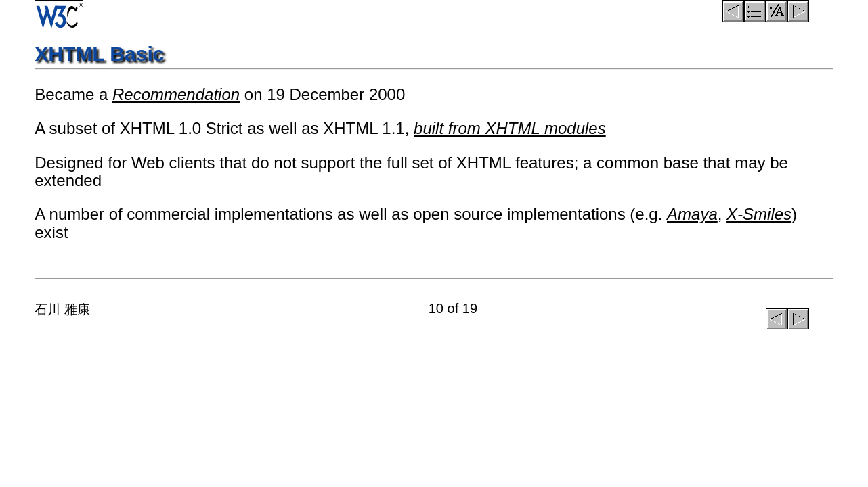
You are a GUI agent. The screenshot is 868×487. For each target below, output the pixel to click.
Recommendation (176, 94)
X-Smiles (759, 214)
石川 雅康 (62, 309)
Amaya (692, 214)
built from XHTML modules (510, 128)
